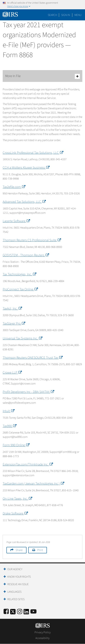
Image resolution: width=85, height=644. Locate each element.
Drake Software (15, 514)
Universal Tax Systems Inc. (22, 338)
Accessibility (42, 638)
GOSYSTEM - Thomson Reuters (25, 255)
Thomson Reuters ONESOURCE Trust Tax (32, 358)
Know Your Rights (19, 577)
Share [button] (19, 550)
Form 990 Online (16, 445)
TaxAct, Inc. (12, 309)
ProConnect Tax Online (20, 289)
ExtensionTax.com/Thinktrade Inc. (27, 465)
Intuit (8, 411)
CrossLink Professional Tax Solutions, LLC (33, 153)
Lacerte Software (16, 221)
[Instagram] (20, 612)
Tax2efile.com (14, 187)
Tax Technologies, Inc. (19, 274)
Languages (14, 592)
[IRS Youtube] (33, 612)
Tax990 (9, 426)
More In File (42, 76)
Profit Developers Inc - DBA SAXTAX (28, 392)
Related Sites (16, 599)
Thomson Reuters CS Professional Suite (31, 240)
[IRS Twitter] (13, 613)
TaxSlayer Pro (14, 324)
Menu (78, 15)
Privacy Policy (43, 632)
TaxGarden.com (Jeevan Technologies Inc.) (33, 484)
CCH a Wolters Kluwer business (26, 168)
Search (52, 15)
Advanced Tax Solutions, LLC (24, 202)
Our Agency (15, 569)
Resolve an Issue (18, 584)
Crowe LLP (12, 373)
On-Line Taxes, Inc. (17, 499)
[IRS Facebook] (6, 612)
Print (40, 550)
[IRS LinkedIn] (26, 613)
